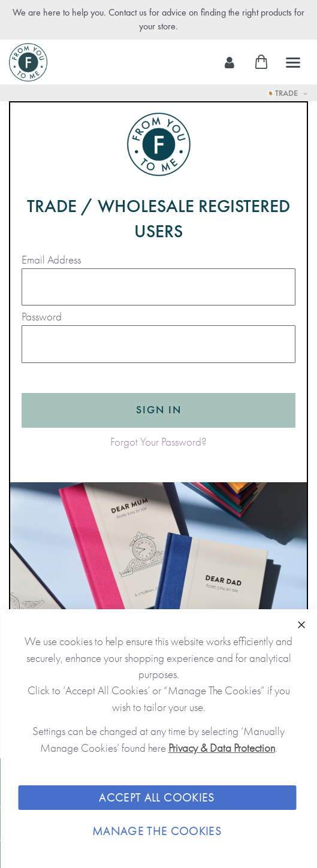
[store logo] (28, 62)
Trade (284, 93)
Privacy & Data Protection (222, 748)
